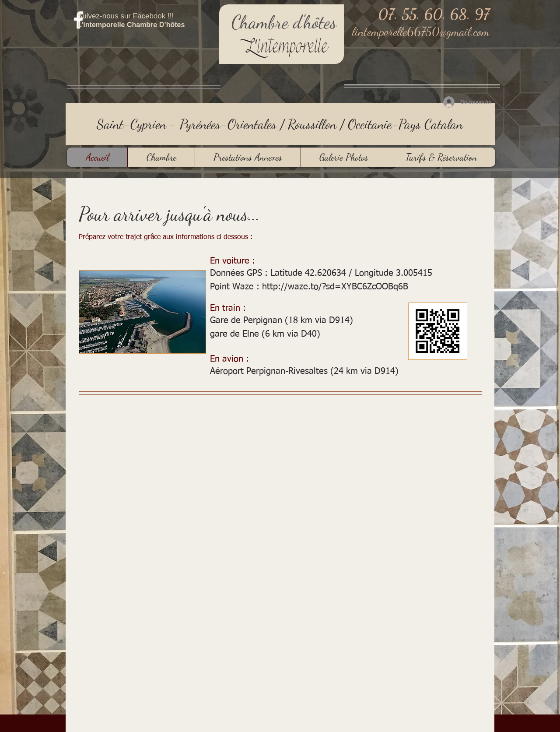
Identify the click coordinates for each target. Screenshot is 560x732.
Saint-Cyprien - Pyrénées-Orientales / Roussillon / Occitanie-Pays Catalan (280, 124)
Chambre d (267, 22)
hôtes (320, 22)
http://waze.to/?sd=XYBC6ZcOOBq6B (335, 287)
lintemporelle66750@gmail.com (421, 32)
